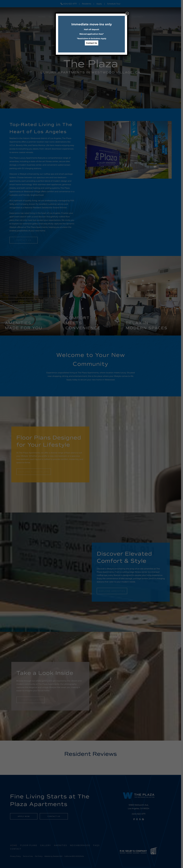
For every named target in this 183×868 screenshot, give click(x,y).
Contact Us (92, 43)
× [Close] (127, 14)
